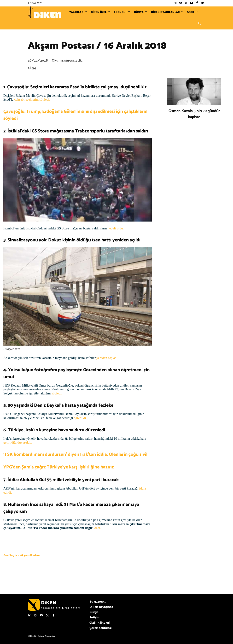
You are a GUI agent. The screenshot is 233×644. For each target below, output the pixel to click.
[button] (199, 24)
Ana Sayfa (10, 555)
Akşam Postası (30, 555)
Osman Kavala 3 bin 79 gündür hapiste (194, 114)
